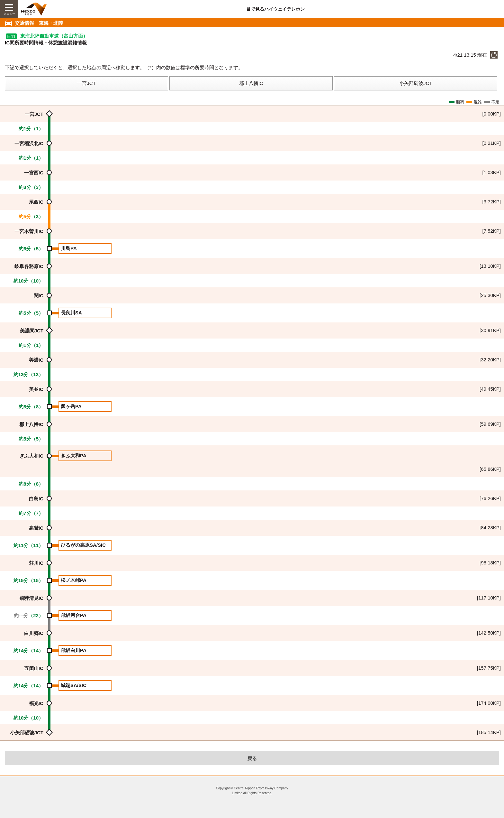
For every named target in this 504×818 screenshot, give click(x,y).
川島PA (69, 248)
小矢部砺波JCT (416, 83)
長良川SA (71, 313)
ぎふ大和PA (74, 455)
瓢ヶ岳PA (71, 406)
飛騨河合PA (74, 615)
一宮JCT (86, 83)
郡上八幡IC (251, 83)
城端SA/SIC (74, 685)
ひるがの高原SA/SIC (83, 545)
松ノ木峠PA (74, 580)
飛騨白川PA (74, 650)
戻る (252, 758)
